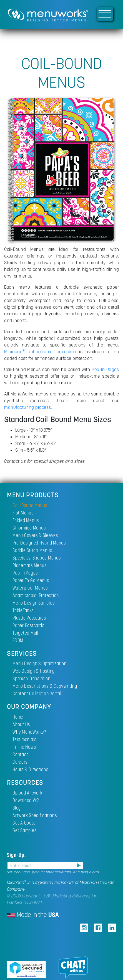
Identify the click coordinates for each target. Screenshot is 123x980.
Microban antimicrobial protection (40, 352)
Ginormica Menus (29, 528)
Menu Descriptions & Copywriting (45, 686)
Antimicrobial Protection (36, 595)
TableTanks (23, 610)
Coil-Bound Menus (30, 505)
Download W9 (26, 800)
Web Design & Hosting (34, 671)
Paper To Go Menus (31, 580)
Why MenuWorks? (29, 732)
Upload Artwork (27, 793)
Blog (17, 808)
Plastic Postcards (29, 618)
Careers (20, 762)
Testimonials (24, 739)
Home (18, 717)
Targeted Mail (25, 633)
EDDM (18, 640)
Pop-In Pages (105, 369)
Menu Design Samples (33, 603)
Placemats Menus (29, 565)
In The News (24, 747)
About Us (21, 724)
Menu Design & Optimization (40, 663)
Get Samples (24, 830)
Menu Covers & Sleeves (35, 535)
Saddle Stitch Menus (32, 550)
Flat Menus (23, 513)
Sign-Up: (17, 855)
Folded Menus (26, 520)
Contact (20, 754)
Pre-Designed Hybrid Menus (39, 543)
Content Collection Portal (37, 693)
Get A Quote (24, 823)
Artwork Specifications (35, 815)
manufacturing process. (28, 407)
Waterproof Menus (30, 588)
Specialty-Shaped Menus (37, 558)
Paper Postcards (28, 625)
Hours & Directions (30, 769)
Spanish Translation (31, 678)
